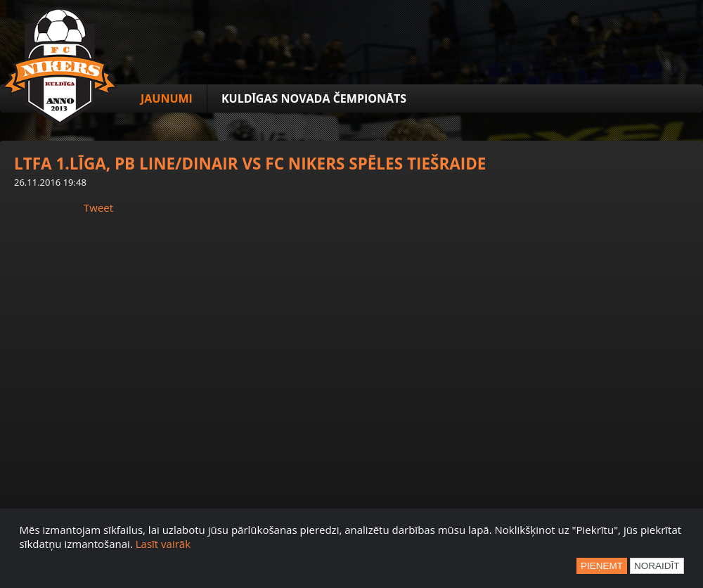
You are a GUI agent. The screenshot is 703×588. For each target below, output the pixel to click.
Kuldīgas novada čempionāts (314, 98)
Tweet (98, 207)
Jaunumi (167, 98)
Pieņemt (602, 566)
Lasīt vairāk (163, 544)
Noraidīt (657, 566)
